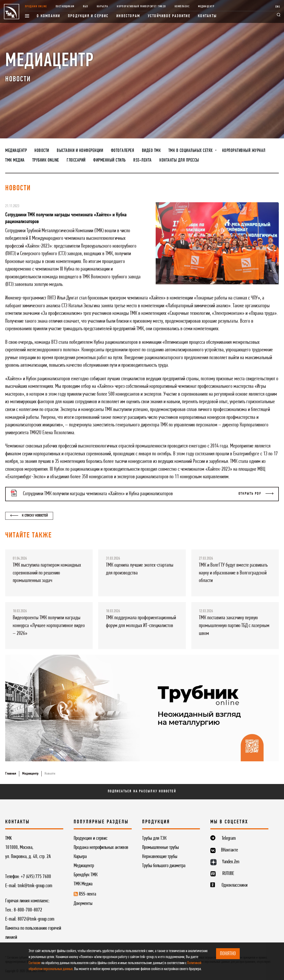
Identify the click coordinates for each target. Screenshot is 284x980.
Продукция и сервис (88, 16)
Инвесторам (128, 16)
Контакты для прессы (179, 160)
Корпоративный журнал (244, 151)
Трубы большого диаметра (164, 866)
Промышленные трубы (160, 848)
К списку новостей (29, 516)
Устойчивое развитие (169, 16)
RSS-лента (143, 160)
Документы (83, 904)
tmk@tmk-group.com (35, 886)
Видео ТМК (151, 151)
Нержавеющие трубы (160, 857)
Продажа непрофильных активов (101, 848)
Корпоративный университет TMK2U (141, 7)
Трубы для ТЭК (154, 838)
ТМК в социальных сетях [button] (191, 151)
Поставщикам (65, 7)
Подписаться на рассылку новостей (142, 791)
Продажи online (36, 7)
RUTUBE (228, 874)
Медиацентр (206, 7)
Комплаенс (182, 7)
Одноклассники (235, 885)
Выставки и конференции (80, 151)
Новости (42, 151)
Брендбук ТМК (86, 875)
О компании (48, 16)
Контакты (207, 16)
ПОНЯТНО (228, 954)
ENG (278, 7)
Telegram (229, 838)
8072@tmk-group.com (36, 919)
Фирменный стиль (109, 160)
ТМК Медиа (15, 160)
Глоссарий (76, 160)
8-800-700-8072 (28, 910)
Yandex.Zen (231, 862)
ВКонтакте (229, 850)
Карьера (103, 7)
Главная (11, 774)
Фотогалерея (123, 151)
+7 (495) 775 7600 (36, 877)
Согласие (35, 963)
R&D (86, 7)
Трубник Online (46, 160)
